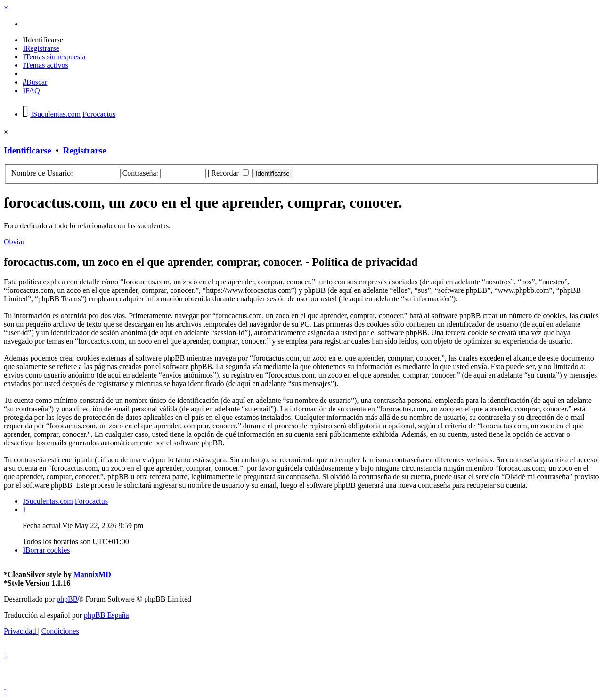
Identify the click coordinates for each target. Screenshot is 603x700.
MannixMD (92, 575)
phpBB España (106, 615)
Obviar (14, 242)
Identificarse (28, 150)
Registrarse (85, 150)
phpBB (67, 599)
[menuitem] (43, 40)
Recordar (230, 173)
